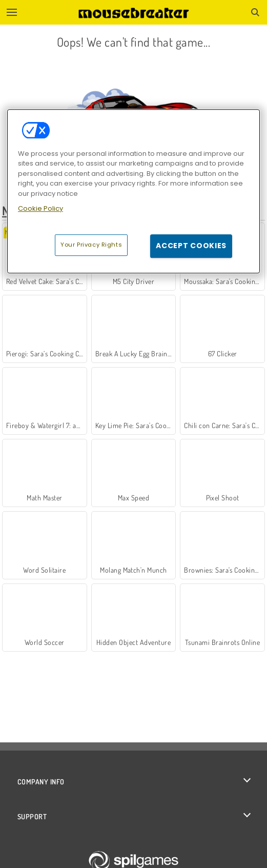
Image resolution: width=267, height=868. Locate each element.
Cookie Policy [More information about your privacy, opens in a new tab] (40, 209)
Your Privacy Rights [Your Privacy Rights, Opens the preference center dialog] (91, 245)
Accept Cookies (191, 246)
